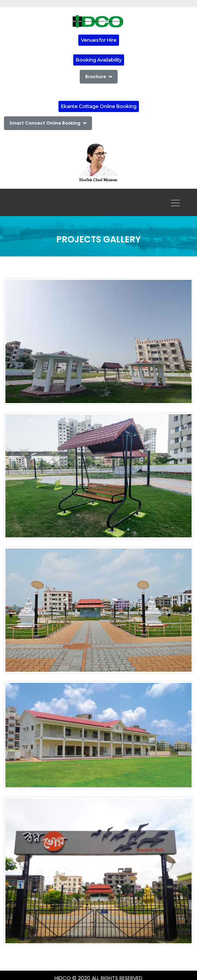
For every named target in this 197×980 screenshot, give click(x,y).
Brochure (99, 77)
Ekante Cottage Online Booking (99, 106)
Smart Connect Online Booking (48, 123)
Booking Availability (99, 60)
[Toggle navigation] (173, 202)
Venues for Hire (99, 40)
